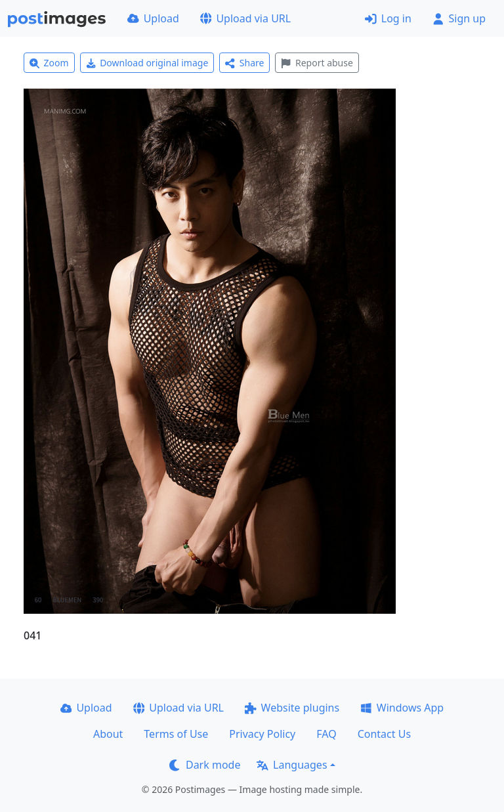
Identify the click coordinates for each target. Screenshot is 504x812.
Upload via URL (245, 18)
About (108, 734)
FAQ (326, 734)
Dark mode (205, 765)
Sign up (459, 18)
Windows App (402, 708)
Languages (292, 765)
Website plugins (292, 708)
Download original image (147, 63)
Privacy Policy (262, 734)
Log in (388, 18)
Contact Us (384, 734)
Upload (153, 18)
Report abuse (317, 63)
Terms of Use (176, 734)
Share (244, 63)
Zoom (49, 63)
